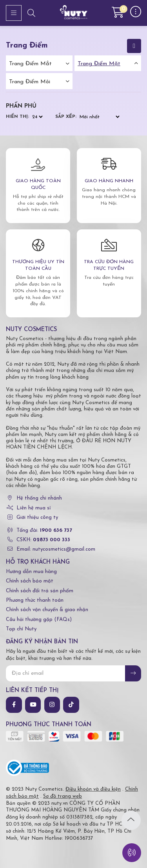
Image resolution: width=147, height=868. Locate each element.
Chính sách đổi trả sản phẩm (40, 591)
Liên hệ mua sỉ (34, 508)
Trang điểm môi (30, 82)
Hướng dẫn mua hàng (31, 572)
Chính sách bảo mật (30, 581)
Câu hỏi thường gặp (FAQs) (39, 620)
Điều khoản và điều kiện (93, 789)
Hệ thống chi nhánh (39, 498)
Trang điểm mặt (99, 64)
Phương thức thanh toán (35, 600)
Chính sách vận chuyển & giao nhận (47, 610)
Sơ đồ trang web (63, 796)
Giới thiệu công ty (37, 517)
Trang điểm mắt (30, 64)
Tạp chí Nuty (21, 629)
